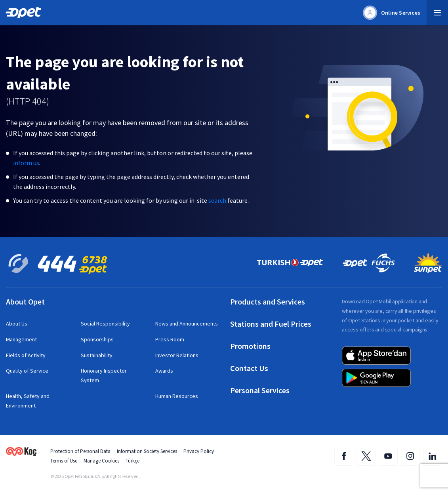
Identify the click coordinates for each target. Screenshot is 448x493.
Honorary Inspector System (104, 375)
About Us (17, 324)
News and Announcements (187, 324)
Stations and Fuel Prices (271, 324)
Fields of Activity (26, 355)
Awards (164, 371)
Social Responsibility (105, 324)
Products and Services (268, 302)
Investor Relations (177, 355)
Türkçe (132, 461)
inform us (26, 163)
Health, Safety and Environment (28, 401)
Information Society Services (147, 451)
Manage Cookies (101, 461)
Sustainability (97, 355)
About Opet (25, 302)
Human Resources (177, 396)
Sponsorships (97, 339)
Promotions (250, 346)
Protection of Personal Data (80, 451)
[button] (437, 13)
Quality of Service (27, 371)
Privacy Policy (199, 451)
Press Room (170, 339)
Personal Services (260, 390)
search (217, 200)
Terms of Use (64, 461)
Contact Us (249, 368)
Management (21, 339)
